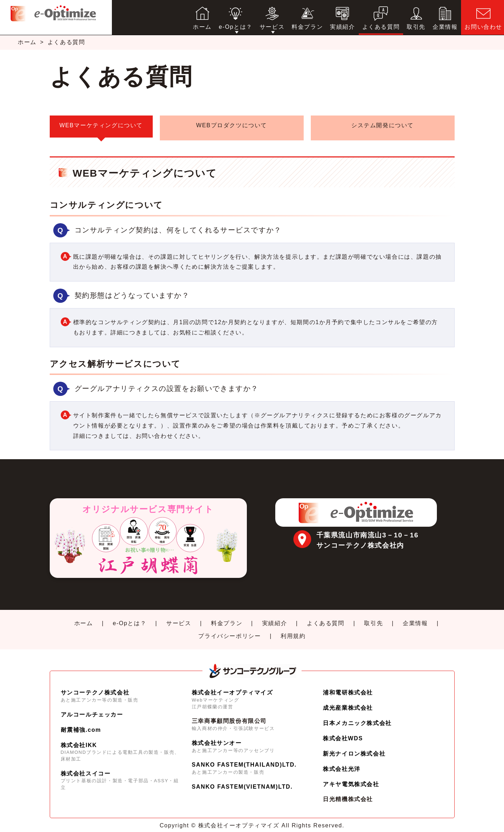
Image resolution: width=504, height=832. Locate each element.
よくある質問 (326, 618)
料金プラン (227, 618)
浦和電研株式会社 (348, 688)
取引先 (373, 618)
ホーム (27, 42)
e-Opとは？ (129, 618)
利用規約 (293, 631)
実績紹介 (275, 618)
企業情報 (415, 618)
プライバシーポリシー (229, 631)
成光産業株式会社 (348, 703)
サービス (179, 618)
